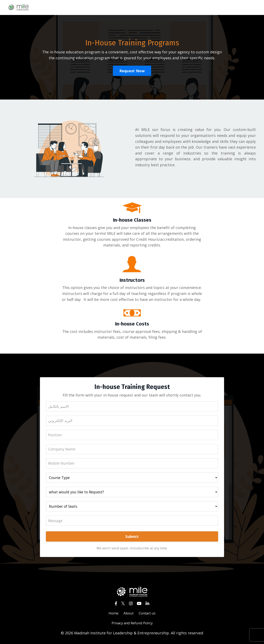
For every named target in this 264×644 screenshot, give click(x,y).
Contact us (148, 615)
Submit (132, 538)
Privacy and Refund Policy (132, 625)
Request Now (132, 71)
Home (112, 615)
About (128, 615)
